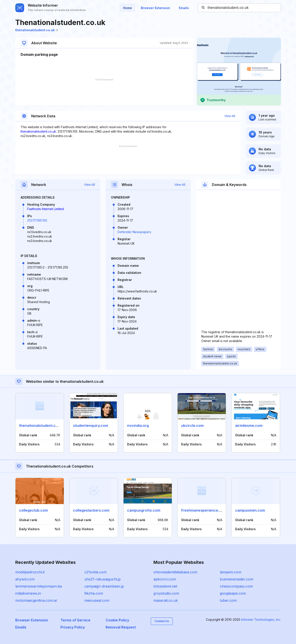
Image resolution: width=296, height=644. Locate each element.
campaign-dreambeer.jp (104, 586)
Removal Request (121, 627)
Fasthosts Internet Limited (46, 209)
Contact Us (162, 621)
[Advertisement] (104, 92)
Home (128, 8)
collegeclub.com (33, 510)
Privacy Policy (73, 627)
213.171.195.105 (37, 220)
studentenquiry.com (91, 425)
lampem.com (231, 572)
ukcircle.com (192, 425)
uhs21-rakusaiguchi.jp (103, 579)
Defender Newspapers (134, 232)
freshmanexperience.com (204, 510)
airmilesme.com (249, 425)
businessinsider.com (237, 579)
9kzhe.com (94, 593)
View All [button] (230, 116)
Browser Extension (155, 8)
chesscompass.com (236, 586)
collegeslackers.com (91, 510)
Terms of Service (75, 620)
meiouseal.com (97, 600)
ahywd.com (25, 579)
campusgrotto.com (144, 510)
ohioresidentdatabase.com (175, 572)
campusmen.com (250, 510)
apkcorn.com (165, 579)
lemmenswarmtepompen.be (39, 586)
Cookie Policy (117, 620)
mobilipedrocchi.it (30, 572)
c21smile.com (95, 572)
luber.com (228, 600)
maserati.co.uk (166, 600)
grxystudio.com (166, 593)
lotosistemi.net (165, 586)
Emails (184, 8)
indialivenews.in (28, 593)
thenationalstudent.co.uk (37, 30)
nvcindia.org (138, 425)
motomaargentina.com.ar (36, 600)
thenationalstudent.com (40, 425)
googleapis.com (233, 593)
